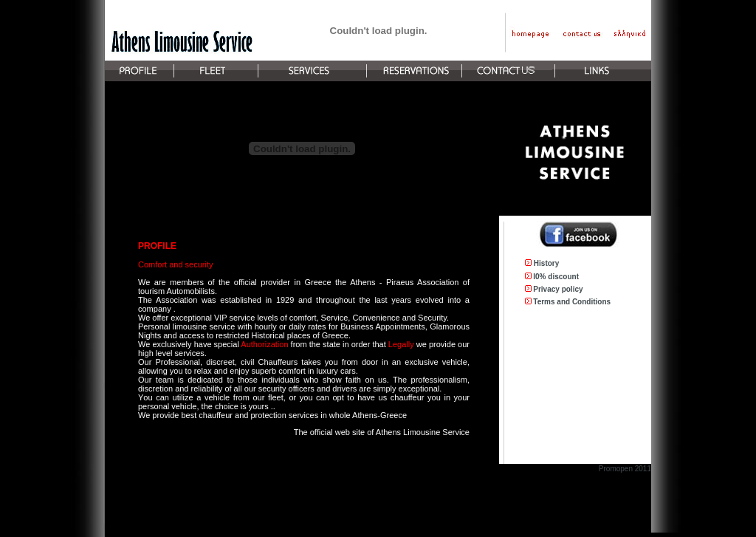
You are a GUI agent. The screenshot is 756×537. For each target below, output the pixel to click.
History (546, 263)
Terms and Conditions (572, 302)
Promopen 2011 (625, 469)
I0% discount (556, 277)
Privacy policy (558, 289)
